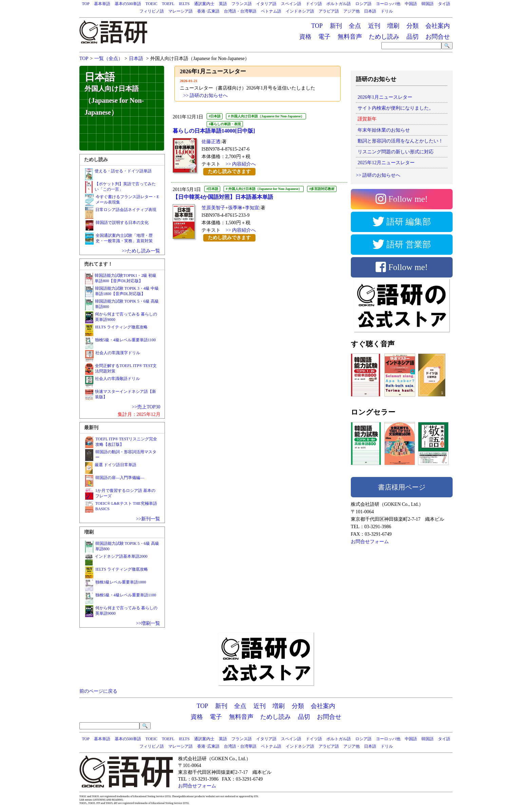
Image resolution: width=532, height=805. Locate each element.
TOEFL (168, 4)
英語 (223, 4)
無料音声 (350, 37)
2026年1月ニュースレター (385, 97)
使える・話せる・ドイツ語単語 (123, 171)
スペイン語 (291, 4)
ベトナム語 (271, 11)
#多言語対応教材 (322, 189)
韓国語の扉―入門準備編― (120, 478)
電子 (324, 37)
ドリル (387, 11)
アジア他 (351, 11)
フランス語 (242, 4)
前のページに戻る (98, 691)
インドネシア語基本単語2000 (121, 556)
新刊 (336, 26)
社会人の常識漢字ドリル (118, 353)
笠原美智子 (213, 208)
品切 (413, 37)
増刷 (393, 26)
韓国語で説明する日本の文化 (122, 223)
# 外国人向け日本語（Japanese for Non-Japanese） (266, 116)
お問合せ (438, 37)
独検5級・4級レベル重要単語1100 (126, 340)
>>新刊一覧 (148, 519)
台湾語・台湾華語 (240, 11)
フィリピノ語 (152, 11)
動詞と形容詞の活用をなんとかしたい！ (400, 141)
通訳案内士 (204, 4)
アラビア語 (329, 11)
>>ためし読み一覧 (141, 251)
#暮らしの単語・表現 (225, 124)
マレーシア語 (180, 11)
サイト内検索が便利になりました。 (396, 108)
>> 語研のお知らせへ (378, 175)
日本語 (370, 11)
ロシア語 (363, 4)
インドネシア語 (300, 11)
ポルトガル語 (339, 4)
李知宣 (252, 208)
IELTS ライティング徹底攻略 (121, 327)
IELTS (184, 4)
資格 (305, 37)
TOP (85, 4)
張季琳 (235, 208)
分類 (413, 26)
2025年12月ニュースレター (386, 163)
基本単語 (102, 4)
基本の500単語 (128, 4)
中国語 (411, 4)
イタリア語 (266, 4)
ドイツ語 (314, 4)
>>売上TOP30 (146, 407)
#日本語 (215, 116)
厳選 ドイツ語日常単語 (116, 465)
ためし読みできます (229, 171)
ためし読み (384, 37)
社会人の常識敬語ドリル (117, 379)
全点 (355, 26)
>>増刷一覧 (148, 623)
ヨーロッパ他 (388, 4)
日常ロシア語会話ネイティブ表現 (126, 210)
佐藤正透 (211, 142)
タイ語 (444, 4)
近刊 (374, 26)
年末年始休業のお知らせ (384, 130)
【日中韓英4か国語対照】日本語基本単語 (223, 197)
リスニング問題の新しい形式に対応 (396, 152)
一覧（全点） (109, 59)
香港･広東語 (208, 11)
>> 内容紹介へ (241, 164)
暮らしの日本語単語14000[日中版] (214, 131)
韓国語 (427, 4)
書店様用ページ (402, 487)
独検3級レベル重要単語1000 (121, 582)
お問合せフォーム (370, 542)
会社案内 (438, 26)
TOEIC (151, 4)
